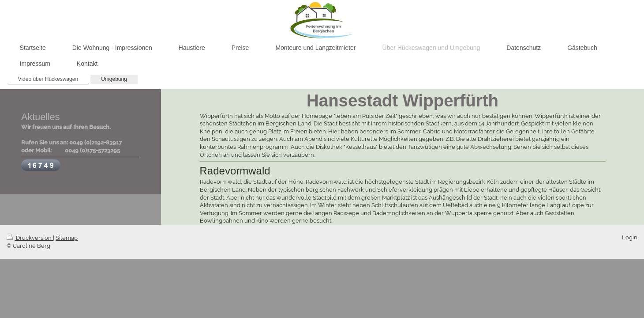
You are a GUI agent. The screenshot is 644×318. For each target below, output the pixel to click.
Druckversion (30, 238)
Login (630, 237)
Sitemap (67, 238)
